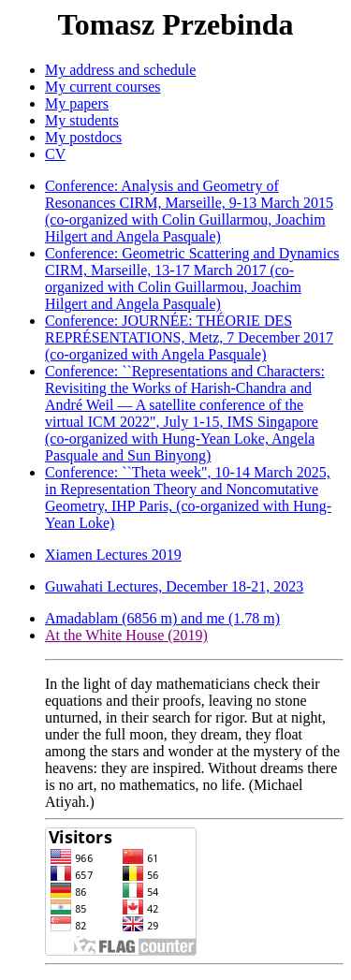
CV (55, 154)
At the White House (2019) (126, 635)
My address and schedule (120, 70)
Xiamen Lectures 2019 (113, 555)
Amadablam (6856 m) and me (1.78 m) (162, 618)
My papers (77, 103)
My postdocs (83, 137)
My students (82, 120)
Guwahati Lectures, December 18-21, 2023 (174, 586)
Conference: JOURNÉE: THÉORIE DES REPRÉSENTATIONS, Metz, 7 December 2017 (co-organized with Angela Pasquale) (189, 337)
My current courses (103, 87)
